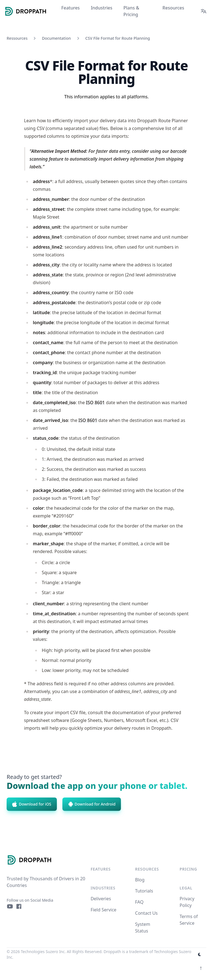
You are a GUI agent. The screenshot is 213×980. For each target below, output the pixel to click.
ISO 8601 (95, 402)
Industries (103, 888)
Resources (147, 869)
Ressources (17, 38)
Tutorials (144, 891)
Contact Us (146, 913)
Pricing (188, 869)
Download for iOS (32, 804)
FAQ (139, 902)
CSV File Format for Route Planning (118, 38)
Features (101, 869)
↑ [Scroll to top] (201, 968)
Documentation (56, 38)
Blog (140, 880)
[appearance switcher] (200, 954)
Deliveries (101, 899)
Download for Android (92, 804)
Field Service (104, 910)
